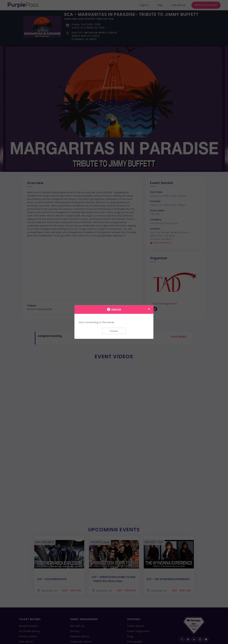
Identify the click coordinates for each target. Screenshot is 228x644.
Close (114, 331)
